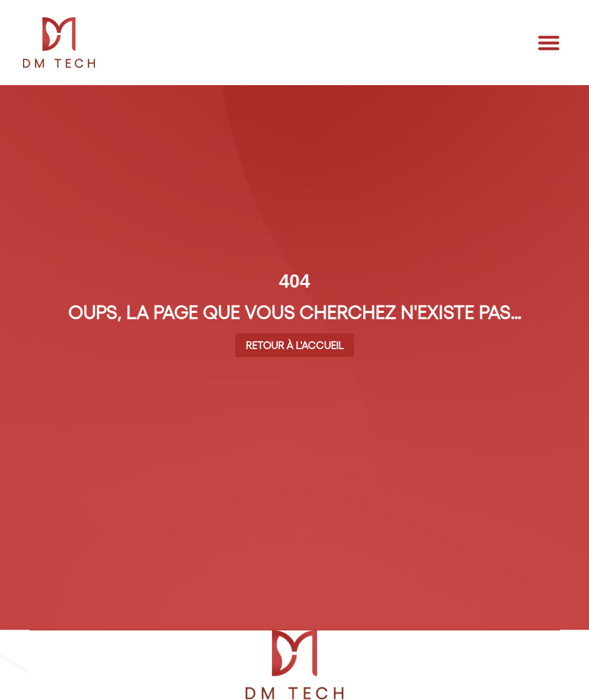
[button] (549, 43)
